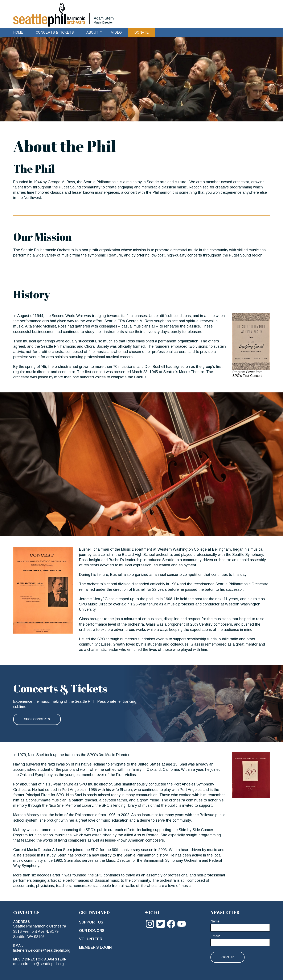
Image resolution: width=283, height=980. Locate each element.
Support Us (91, 922)
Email (215, 936)
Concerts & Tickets (55, 32)
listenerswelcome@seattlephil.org (42, 950)
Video (116, 32)
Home (18, 32)
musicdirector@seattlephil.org (38, 964)
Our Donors (92, 931)
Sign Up (227, 957)
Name (215, 921)
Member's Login (95, 947)
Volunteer (91, 939)
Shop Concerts (37, 719)
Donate (141, 32)
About (92, 32)
